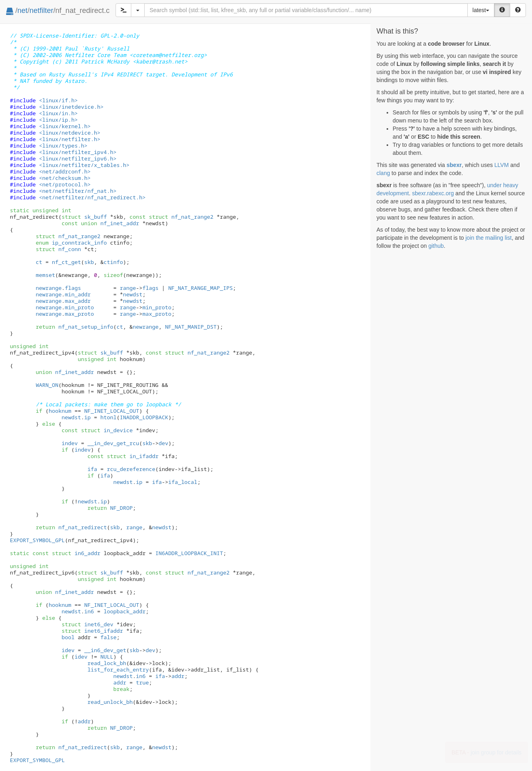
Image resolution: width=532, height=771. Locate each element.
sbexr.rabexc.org (433, 193)
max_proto (79, 314)
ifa (92, 469)
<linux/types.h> (63, 146)
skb (89, 262)
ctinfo (113, 262)
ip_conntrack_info (71, 243)
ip (87, 417)
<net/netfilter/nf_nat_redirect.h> (92, 197)
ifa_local (183, 482)
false (108, 637)
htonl (108, 417)
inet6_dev (87, 624)
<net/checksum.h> (65, 178)
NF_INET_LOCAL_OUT (111, 411)
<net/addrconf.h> (65, 171)
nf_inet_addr (110, 223)
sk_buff (84, 217)
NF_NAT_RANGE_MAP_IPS (200, 288)
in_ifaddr (132, 456)
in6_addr (76, 553)
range (128, 288)
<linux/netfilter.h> (69, 139)
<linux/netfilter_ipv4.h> (78, 152)
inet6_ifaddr (92, 631)
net (22, 11)
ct (39, 262)
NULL (107, 657)
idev (68, 650)
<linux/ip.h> (58, 120)
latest (481, 10)
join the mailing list (488, 238)
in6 (89, 611)
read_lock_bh (107, 663)
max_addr (78, 301)
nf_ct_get (66, 262)
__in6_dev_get (105, 650)
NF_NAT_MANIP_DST (191, 327)
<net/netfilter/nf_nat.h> (78, 191)
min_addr (78, 294)
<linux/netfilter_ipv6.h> (78, 158)
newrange (48, 288)
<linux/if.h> (58, 100)
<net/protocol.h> (65, 184)
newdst (132, 294)
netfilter (41, 11)
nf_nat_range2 (181, 217)
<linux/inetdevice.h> (71, 107)
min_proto (79, 307)
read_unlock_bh (110, 702)
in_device (107, 430)
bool (68, 637)
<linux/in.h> (58, 113)
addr (178, 676)
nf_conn (58, 249)
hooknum (60, 411)
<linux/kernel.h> (65, 126)
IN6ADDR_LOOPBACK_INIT (189, 553)
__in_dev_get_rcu (113, 443)
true (142, 682)
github (436, 246)
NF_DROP (121, 508)
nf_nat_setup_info (86, 327)
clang (383, 173)
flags (73, 288)
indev (69, 443)
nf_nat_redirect (82, 527)
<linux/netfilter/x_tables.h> (84, 165)
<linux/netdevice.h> (69, 133)
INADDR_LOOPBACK (144, 417)
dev (163, 443)
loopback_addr (124, 611)
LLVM (502, 165)
